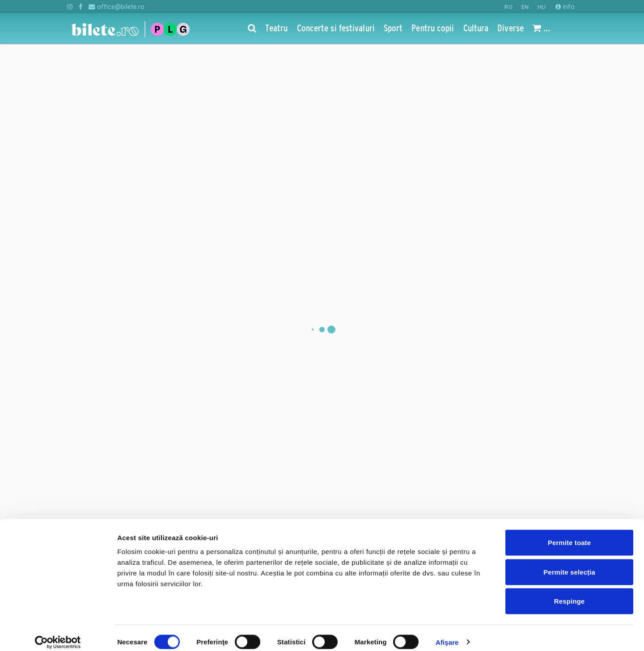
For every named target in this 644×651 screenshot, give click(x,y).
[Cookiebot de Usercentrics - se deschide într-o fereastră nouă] (58, 634)
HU (542, 7)
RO (508, 7)
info (565, 7)
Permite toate (569, 534)
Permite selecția (569, 563)
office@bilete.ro (117, 7)
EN (525, 7)
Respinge (569, 592)
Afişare (447, 633)
